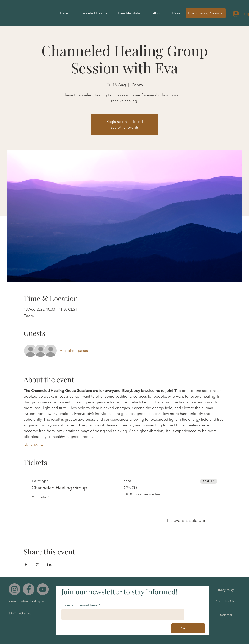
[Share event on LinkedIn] (49, 565)
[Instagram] (14, 589)
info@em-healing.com (32, 601)
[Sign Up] (188, 628)
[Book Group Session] (206, 13)
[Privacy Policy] (225, 590)
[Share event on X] (38, 565)
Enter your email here (80, 605)
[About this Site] (225, 602)
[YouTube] (43, 589)
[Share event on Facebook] (26, 565)
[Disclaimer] (225, 615)
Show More (33, 445)
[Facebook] (29, 589)
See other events (124, 127)
